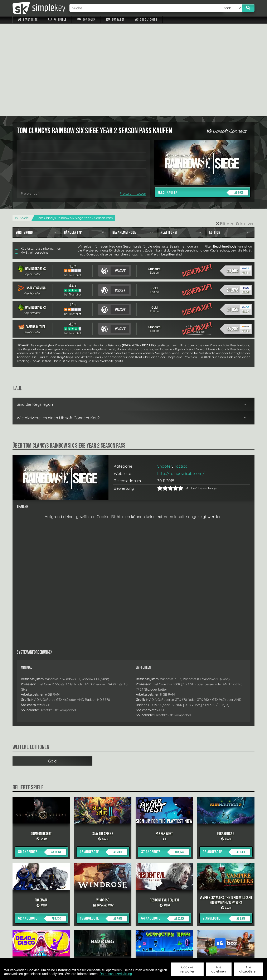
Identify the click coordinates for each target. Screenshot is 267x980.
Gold (52, 669)
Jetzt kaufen (203, 100)
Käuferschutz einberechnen (38, 156)
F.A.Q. (107, 953)
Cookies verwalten (187, 969)
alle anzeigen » (133, 907)
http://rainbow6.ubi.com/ (181, 381)
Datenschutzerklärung (116, 974)
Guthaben (115, 20)
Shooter (165, 374)
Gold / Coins (146, 20)
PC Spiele (57, 20)
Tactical (181, 374)
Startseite (28, 20)
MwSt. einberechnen (33, 160)
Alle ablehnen (219, 969)
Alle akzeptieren (248, 969)
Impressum (30, 953)
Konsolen (86, 20)
